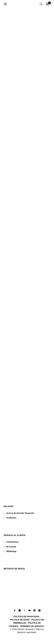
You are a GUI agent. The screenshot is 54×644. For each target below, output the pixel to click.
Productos (11, 518)
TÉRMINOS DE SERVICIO (32, 626)
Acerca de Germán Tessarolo (20, 513)
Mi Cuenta (11, 547)
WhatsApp (11, 551)
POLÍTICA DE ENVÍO (20, 620)
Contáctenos (12, 542)
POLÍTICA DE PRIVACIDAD (26, 617)
